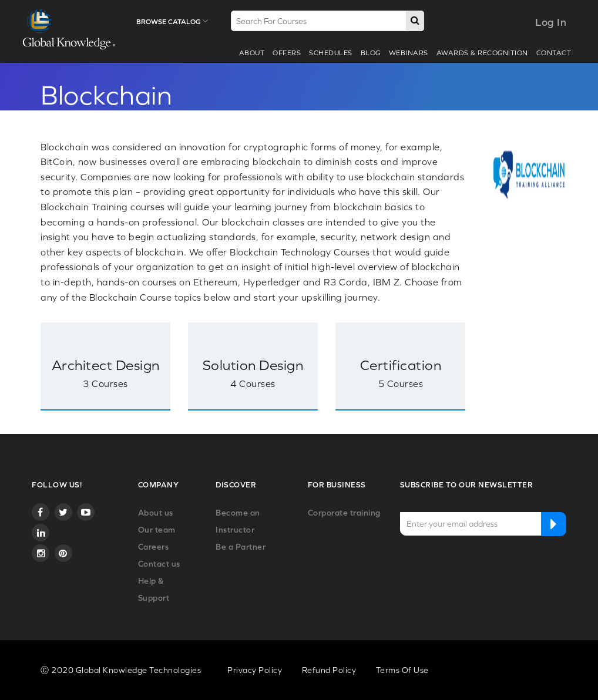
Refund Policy (329, 670)
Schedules (331, 53)
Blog (371, 53)
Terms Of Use (402, 670)
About (252, 53)
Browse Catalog (172, 21)
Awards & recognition (482, 53)
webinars (409, 53)
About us (156, 513)
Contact (554, 53)
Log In (551, 22)
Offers (287, 53)
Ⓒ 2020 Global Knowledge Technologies (121, 670)
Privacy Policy (255, 670)
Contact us (159, 564)
